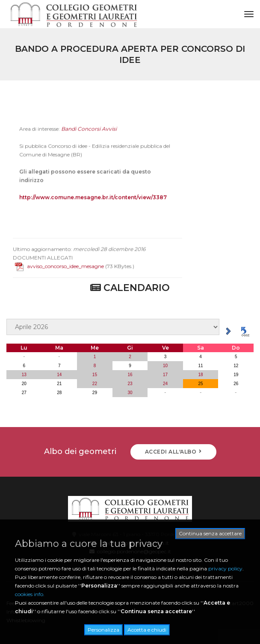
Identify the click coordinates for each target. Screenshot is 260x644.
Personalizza (103, 630)
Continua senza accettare (210, 533)
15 (95, 375)
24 (165, 384)
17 (165, 375)
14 (59, 375)
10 (165, 366)
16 (130, 375)
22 (95, 384)
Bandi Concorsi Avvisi (89, 135)
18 (201, 375)
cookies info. (30, 594)
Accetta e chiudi (147, 630)
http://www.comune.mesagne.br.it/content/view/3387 (93, 204)
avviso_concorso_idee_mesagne (59, 273)
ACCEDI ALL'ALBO (173, 452)
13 (24, 375)
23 (130, 384)
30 (130, 393)
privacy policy (225, 568)
